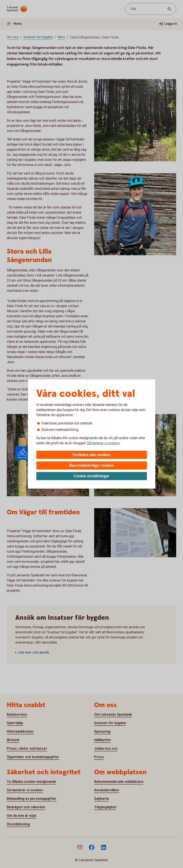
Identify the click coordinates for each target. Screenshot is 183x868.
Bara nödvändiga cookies (92, 466)
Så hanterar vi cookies (103, 443)
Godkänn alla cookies (92, 455)
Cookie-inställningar (91, 476)
